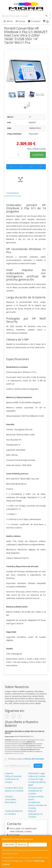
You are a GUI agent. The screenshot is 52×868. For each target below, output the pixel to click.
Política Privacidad (13, 776)
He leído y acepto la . (26, 759)
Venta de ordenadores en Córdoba (35, 814)
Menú (8, 21)
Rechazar (22, 845)
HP (30, 117)
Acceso (20, 21)
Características (13, 193)
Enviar (38, 766)
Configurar (9, 845)
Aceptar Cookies (38, 845)
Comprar (38, 155)
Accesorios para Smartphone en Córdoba (35, 791)
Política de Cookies (37, 776)
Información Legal (36, 773)
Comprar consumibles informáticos (11, 799)
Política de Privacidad (17, 753)
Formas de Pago (36, 779)
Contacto (34, 21)
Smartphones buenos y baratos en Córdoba (38, 805)
